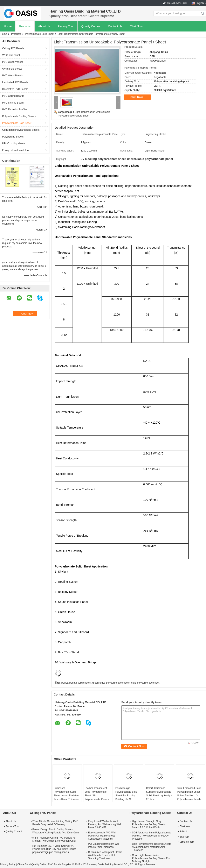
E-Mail (183, 832)
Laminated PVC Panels (15, 82)
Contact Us (115, 26)
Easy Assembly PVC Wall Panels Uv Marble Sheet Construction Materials (102, 836)
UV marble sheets (12, 69)
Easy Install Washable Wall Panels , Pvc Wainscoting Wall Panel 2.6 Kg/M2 (105, 824)
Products (25, 26)
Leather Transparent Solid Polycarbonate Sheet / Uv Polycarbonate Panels (97, 794)
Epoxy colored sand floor (16, 150)
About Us (44, 26)
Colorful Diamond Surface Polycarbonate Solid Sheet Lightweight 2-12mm (159, 794)
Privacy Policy (8, 865)
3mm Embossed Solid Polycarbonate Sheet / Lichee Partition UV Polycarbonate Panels (189, 794)
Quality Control (91, 26)
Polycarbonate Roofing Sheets (19, 116)
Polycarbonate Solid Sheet (39, 34)
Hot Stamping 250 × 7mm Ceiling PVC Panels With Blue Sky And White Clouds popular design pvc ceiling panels (54, 849)
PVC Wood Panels (12, 76)
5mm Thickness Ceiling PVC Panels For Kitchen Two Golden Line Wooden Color (54, 839)
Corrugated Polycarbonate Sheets (21, 130)
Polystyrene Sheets (13, 137)
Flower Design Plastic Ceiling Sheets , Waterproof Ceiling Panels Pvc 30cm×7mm (56, 831)
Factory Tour (66, 26)
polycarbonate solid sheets (76, 683)
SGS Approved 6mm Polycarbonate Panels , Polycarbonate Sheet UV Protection (152, 836)
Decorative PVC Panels (15, 89)
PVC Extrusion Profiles (15, 110)
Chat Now (136, 26)
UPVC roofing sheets (14, 143)
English (200, 3)
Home (8, 26)
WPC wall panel (11, 55)
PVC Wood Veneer (13, 62)
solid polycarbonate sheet (145, 683)
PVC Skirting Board (13, 103)
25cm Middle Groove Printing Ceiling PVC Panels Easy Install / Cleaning (55, 823)
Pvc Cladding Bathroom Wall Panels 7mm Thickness (104, 845)
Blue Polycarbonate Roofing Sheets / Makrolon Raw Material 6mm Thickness (152, 847)
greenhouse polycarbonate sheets (111, 683)
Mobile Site (187, 842)
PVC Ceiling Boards (13, 96)
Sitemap (184, 837)
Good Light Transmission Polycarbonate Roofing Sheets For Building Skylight (151, 858)
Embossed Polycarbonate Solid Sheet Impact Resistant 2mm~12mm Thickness (67, 794)
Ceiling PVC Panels (13, 48)
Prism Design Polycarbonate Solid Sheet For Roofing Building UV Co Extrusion (126, 796)
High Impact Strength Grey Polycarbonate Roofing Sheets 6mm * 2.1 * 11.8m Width (149, 824)
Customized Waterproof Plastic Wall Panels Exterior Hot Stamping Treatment (105, 855)
